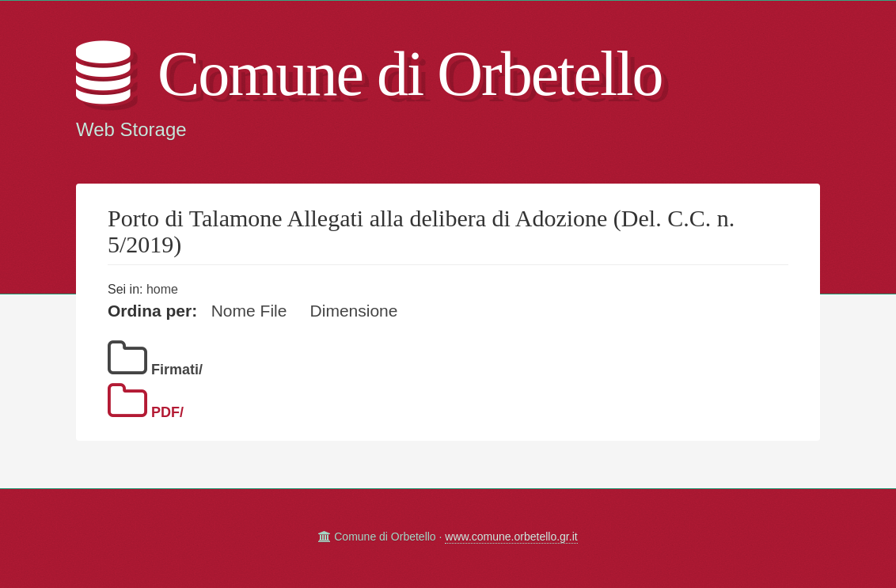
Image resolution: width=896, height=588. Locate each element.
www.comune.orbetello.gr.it (511, 537)
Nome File (249, 311)
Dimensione (354, 311)
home (162, 289)
